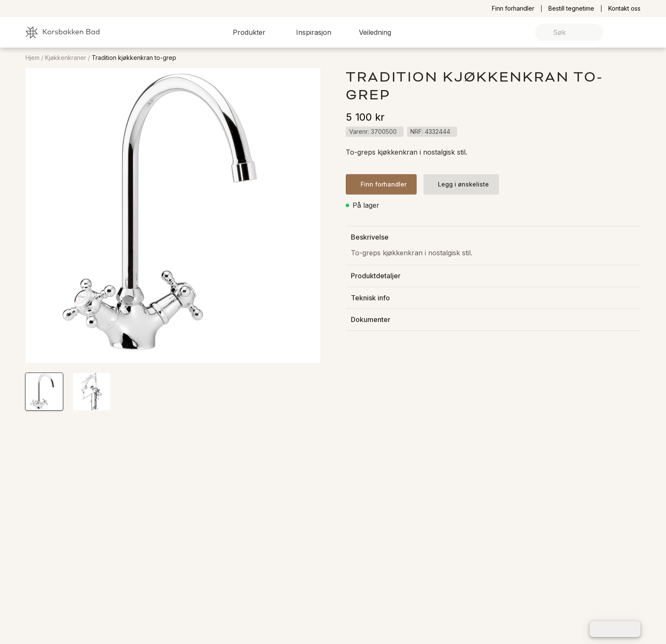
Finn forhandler (513, 8)
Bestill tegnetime (571, 8)
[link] (621, 32)
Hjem (32, 58)
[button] (254, 32)
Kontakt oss (624, 8)
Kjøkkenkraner (66, 58)
